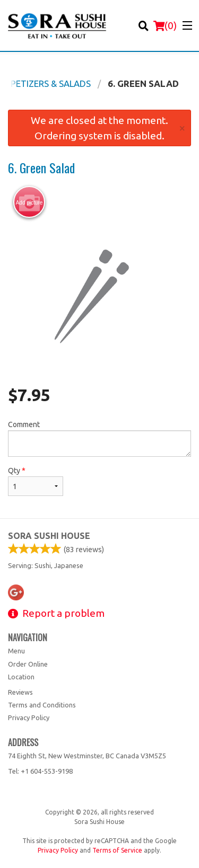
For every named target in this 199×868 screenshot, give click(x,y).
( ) (165, 25)
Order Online (28, 664)
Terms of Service (117, 850)
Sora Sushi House (49, 536)
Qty (36, 481)
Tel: (40, 771)
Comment (99, 439)
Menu (16, 651)
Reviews (20, 692)
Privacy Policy (29, 718)
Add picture (29, 202)
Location (21, 677)
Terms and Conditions (42, 705)
